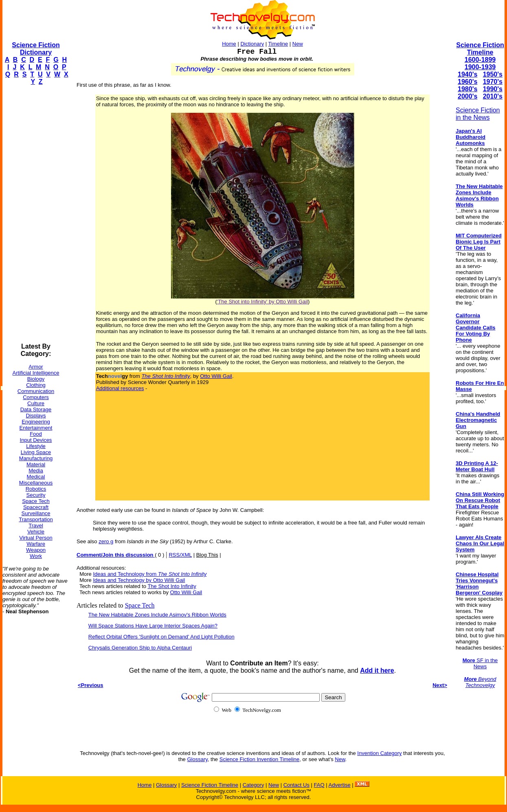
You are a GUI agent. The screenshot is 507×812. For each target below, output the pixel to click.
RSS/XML (180, 555)
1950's (493, 74)
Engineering (36, 422)
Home (229, 44)
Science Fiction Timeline (480, 49)
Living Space (36, 452)
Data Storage (36, 409)
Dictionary (252, 44)
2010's (493, 96)
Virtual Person (36, 538)
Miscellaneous (36, 483)
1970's (493, 82)
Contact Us (296, 785)
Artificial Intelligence (36, 373)
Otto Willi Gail (216, 376)
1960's (467, 82)
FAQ (319, 785)
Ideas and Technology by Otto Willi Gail (139, 580)
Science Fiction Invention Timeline (260, 759)
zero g (106, 541)
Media (36, 471)
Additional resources (120, 388)
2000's (467, 96)
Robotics (36, 489)
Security (36, 495)
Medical (36, 477)
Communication (36, 391)
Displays (36, 416)
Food (36, 434)
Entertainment (36, 428)
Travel (36, 526)
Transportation (36, 519)
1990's (493, 89)
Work (36, 556)
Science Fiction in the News (478, 114)
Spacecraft (36, 507)
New (298, 44)
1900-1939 (480, 67)
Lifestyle (36, 446)
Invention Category (379, 753)
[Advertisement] (35, 214)
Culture (36, 403)
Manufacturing (36, 458)
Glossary (197, 759)
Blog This (207, 555)
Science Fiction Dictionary (36, 49)
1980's (467, 89)
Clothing (36, 385)
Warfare (36, 544)
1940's (467, 74)
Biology (36, 379)
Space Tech (36, 501)
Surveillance (36, 513)
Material (36, 464)
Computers (36, 397)
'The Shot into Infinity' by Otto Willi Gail (262, 302)
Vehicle (36, 532)
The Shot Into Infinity (172, 586)
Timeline (278, 44)
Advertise (339, 785)
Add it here (377, 670)
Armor (36, 367)
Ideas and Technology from (150, 574)
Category (254, 785)
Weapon (36, 550)
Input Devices (36, 440)
